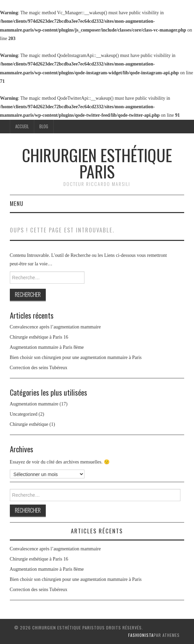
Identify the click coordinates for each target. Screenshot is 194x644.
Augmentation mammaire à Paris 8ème (47, 347)
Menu (17, 203)
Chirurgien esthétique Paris (97, 163)
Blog (44, 126)
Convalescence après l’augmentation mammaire (55, 327)
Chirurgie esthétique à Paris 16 (39, 337)
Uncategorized (24, 414)
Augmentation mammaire (34, 404)
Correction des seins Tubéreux (39, 368)
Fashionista (141, 635)
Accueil (22, 126)
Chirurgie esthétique (29, 424)
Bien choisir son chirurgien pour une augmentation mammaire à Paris (76, 357)
